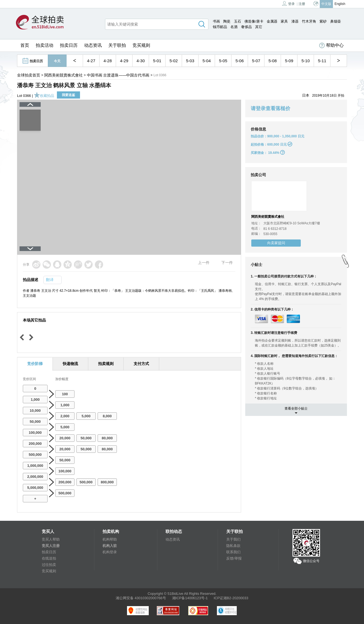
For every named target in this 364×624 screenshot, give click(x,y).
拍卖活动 (45, 45)
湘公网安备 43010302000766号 (141, 598)
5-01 (157, 61)
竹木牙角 (309, 21)
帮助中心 (331, 45)
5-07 (256, 61)
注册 (302, 4)
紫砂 (323, 21)
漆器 (295, 21)
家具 (284, 21)
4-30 (140, 61)
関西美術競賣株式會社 (64, 75)
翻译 (50, 280)
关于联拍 (117, 45)
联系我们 (233, 552)
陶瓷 (227, 21)
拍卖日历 (69, 45)
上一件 (204, 263)
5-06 (239, 61)
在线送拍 (49, 558)
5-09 (289, 61)
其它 (259, 27)
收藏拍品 (44, 96)
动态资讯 (93, 45)
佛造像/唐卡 (254, 21)
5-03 (190, 61)
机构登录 (110, 552)
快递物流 (70, 364)
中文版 (326, 4)
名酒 (234, 27)
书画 (216, 21)
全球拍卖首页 (29, 75)
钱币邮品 (220, 27)
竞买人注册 (51, 546)
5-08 (272, 61)
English (340, 4)
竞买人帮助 (51, 539)
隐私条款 (233, 546)
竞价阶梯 (35, 364)
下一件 (227, 263)
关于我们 (233, 539)
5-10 (305, 61)
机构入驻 (110, 546)
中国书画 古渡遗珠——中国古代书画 (118, 75)
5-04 (206, 61)
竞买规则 (141, 45)
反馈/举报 (234, 558)
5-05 (223, 61)
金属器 (272, 21)
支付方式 (141, 364)
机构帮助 (110, 539)
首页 (25, 45)
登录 (288, 3)
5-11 (322, 61)
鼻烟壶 (336, 21)
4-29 (124, 61)
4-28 (107, 61)
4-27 (91, 61)
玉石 (238, 21)
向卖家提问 (276, 243)
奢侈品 (246, 27)
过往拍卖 (49, 565)
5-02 (173, 61)
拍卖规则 (106, 364)
